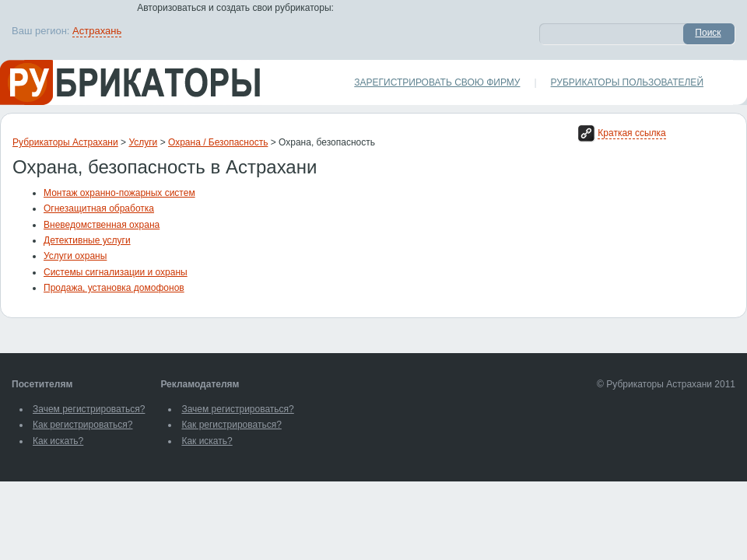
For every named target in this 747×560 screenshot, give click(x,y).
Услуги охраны (75, 256)
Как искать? (58, 441)
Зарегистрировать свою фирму (437, 82)
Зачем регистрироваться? (89, 409)
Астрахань (97, 31)
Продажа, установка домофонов (114, 288)
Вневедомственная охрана (102, 225)
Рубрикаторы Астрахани (65, 142)
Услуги (143, 142)
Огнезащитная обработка (99, 208)
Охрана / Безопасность (218, 142)
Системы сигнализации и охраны (116, 272)
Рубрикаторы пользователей (627, 82)
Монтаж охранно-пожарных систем (119, 193)
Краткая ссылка (631, 133)
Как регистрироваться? (82, 425)
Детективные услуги (87, 240)
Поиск (708, 33)
